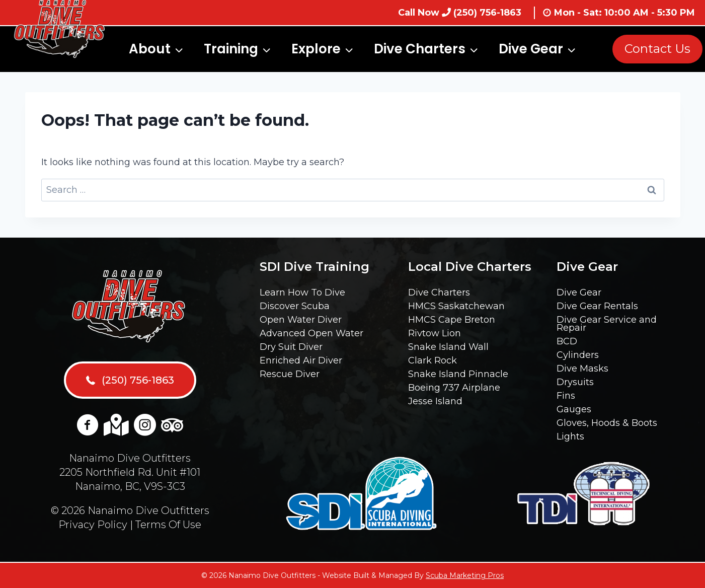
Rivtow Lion (435, 333)
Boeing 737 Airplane (454, 388)
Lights (570, 436)
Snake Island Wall (448, 347)
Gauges (574, 409)
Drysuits (575, 382)
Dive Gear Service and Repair (607, 324)
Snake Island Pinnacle (458, 374)
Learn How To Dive (302, 292)
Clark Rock (433, 360)
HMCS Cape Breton (452, 320)
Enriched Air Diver (301, 360)
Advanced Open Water (311, 333)
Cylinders (578, 355)
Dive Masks (582, 369)
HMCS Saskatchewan (456, 306)
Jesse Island (435, 401)
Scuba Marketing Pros (465, 575)
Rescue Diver (290, 374)
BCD (567, 341)
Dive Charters (439, 292)
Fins (566, 396)
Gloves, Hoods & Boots (607, 423)
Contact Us (657, 49)
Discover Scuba (295, 306)
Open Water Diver (301, 320)
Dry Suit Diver (291, 347)
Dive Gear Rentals (597, 306)
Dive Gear (579, 292)
